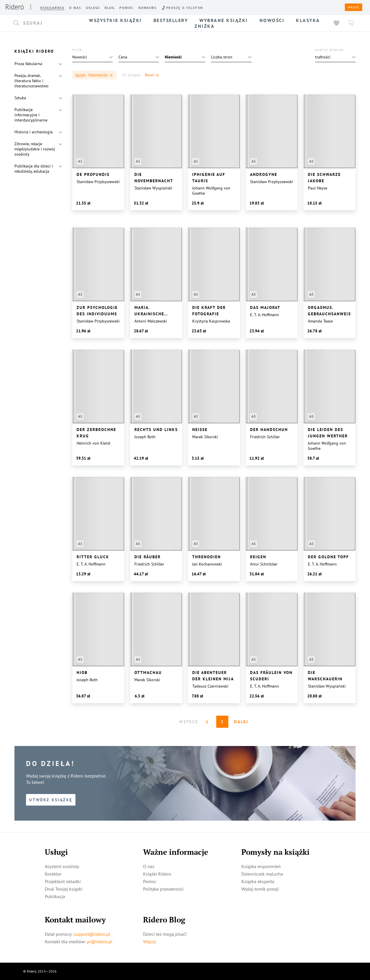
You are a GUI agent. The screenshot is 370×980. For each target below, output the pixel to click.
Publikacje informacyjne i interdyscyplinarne (31, 115)
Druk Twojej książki (64, 889)
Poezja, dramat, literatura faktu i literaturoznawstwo (32, 81)
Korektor (53, 874)
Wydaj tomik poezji (260, 889)
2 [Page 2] (222, 722)
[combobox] (46, 23)
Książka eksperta (258, 881)
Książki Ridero (157, 874)
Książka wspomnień (261, 866)
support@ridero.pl (92, 934)
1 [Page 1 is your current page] (207, 722)
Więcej (149, 942)
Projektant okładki (63, 881)
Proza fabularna (28, 64)
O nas (149, 866)
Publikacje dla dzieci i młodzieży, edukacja (34, 169)
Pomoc (150, 881)
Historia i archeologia (34, 132)
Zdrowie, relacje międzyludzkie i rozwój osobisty (35, 149)
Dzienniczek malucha (262, 874)
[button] (46, 23)
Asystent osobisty (62, 866)
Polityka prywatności (163, 889)
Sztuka (20, 98)
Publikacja (55, 896)
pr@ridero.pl (100, 942)
